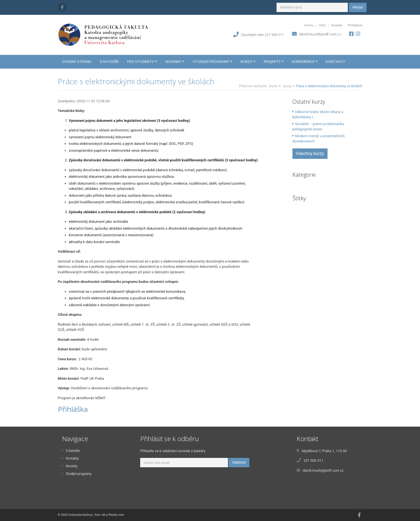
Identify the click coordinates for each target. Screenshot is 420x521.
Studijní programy (77, 474)
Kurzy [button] (248, 61)
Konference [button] (305, 61)
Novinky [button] (175, 61)
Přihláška (73, 409)
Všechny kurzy (310, 154)
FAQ (322, 25)
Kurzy (287, 86)
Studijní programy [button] (212, 61)
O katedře (109, 61)
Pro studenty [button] (142, 61)
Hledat (358, 7)
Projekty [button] (274, 61)
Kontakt (337, 25)
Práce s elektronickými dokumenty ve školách (136, 81)
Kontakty (335, 61)
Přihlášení (355, 25)
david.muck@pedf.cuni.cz (320, 34)
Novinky (70, 466)
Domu (309, 25)
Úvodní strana (77, 61)
